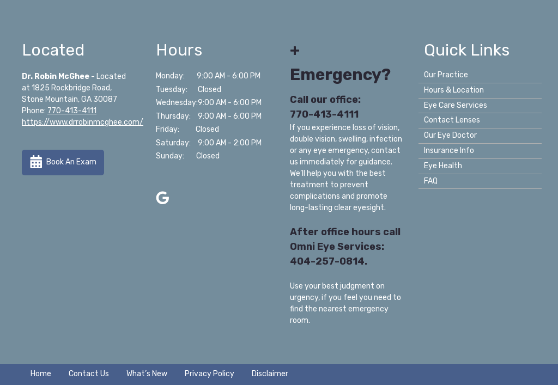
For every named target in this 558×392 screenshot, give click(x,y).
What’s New (147, 374)
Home (41, 374)
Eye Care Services (456, 105)
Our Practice (446, 75)
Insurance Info (449, 151)
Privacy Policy (210, 374)
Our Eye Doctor (450, 135)
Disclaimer (270, 374)
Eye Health (443, 166)
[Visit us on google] (163, 198)
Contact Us (89, 374)
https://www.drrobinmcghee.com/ (83, 122)
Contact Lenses (452, 120)
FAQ (431, 181)
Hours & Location (454, 90)
